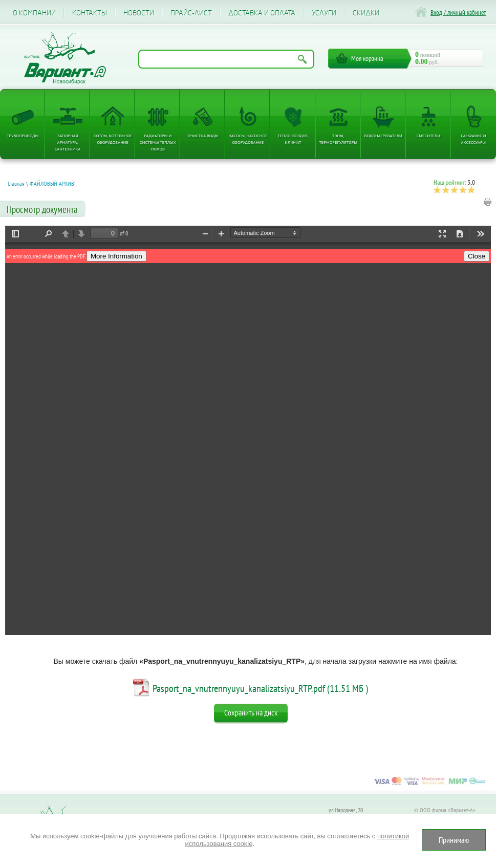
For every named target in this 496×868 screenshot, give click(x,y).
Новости (139, 13)
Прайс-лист (191, 13)
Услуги (324, 13)
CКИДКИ (366, 13)
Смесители (428, 135)
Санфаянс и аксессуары (473, 139)
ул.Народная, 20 (346, 810)
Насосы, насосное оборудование (248, 139)
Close (477, 256)
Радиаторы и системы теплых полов (158, 142)
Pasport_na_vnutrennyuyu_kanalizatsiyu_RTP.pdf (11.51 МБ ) (260, 688)
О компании (34, 13)
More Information (116, 256)
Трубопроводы (23, 135)
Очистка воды (203, 135)
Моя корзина (367, 58)
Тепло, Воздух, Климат (293, 139)
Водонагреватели (383, 135)
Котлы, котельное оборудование (113, 139)
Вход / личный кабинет (458, 13)
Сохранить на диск (251, 712)
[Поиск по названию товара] (226, 59)
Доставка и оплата (262, 13)
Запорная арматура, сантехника (68, 142)
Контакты (90, 13)
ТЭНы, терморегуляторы (338, 139)
